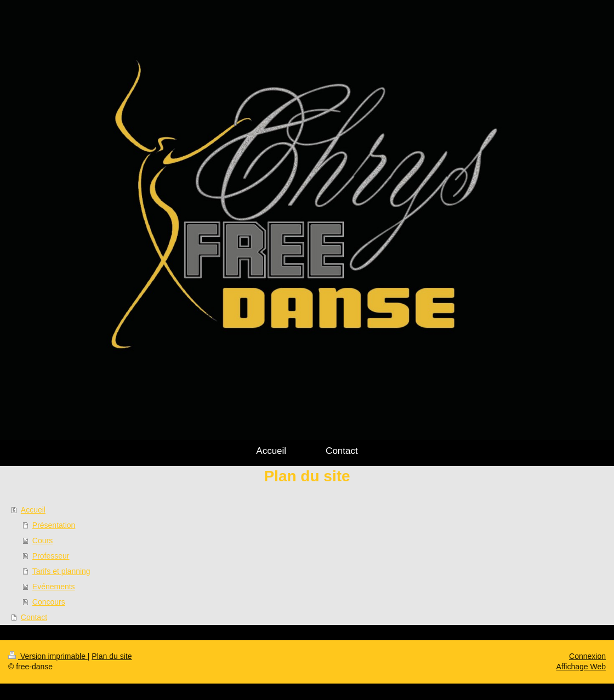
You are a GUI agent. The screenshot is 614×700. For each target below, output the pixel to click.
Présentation (54, 525)
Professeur (51, 556)
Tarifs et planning (61, 571)
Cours (42, 540)
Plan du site (112, 656)
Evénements (54, 587)
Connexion (587, 656)
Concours (49, 602)
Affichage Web (581, 667)
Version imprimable (48, 656)
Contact (34, 617)
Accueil (33, 510)
